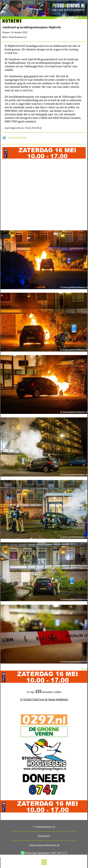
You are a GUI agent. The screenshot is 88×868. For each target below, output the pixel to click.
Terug (85, 669)
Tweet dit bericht (17, 138)
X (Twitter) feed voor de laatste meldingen (44, 699)
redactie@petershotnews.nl (44, 845)
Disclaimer (44, 836)
